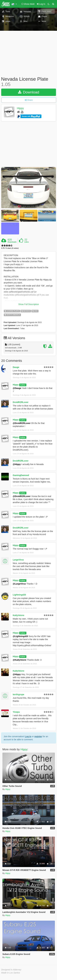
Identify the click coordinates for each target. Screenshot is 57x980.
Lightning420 (19, 595)
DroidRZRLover (21, 402)
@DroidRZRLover (22, 423)
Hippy (20, 108)
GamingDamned (21, 475)
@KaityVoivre (20, 660)
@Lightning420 (20, 636)
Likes (27, 242)
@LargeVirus (19, 584)
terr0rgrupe (18, 694)
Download (29, 92)
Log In (28, 736)
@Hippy (17, 464)
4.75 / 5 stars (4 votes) (10, 248)
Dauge (16, 367)
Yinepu (16, 712)
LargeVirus (18, 560)
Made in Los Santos (11, 973)
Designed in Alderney (11, 970)
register (38, 736)
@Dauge (17, 388)
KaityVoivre (18, 615)
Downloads (12, 242)
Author (23, 385)
